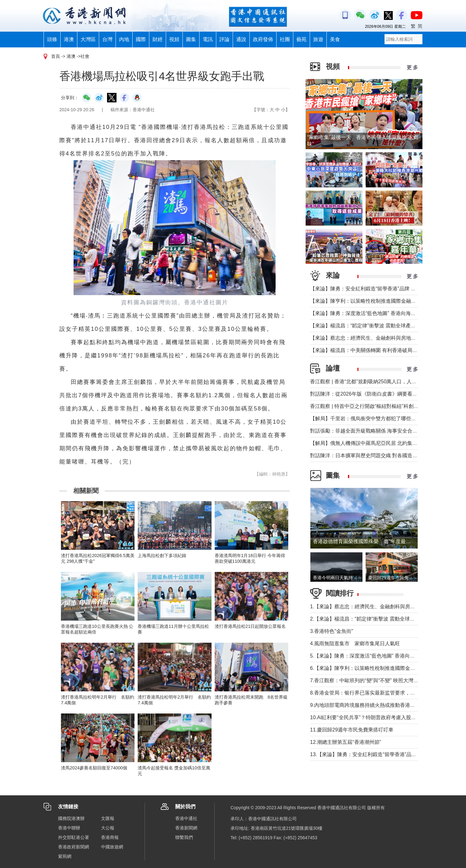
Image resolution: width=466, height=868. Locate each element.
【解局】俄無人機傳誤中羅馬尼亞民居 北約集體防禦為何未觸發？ (384, 443)
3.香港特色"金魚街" (332, 631)
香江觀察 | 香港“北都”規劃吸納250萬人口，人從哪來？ (371, 382)
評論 (224, 39)
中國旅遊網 (112, 847)
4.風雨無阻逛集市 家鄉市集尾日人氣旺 (355, 643)
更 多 (412, 67)
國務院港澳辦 (71, 818)
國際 (141, 39)
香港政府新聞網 (74, 847)
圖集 (191, 39)
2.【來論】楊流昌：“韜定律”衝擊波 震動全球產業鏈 (367, 619)
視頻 (174, 39)
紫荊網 (65, 856)
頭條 (52, 39)
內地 (124, 39)
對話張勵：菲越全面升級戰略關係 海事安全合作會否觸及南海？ (381, 431)
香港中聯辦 (69, 828)
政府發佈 (263, 39)
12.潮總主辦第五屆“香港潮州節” (346, 742)
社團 (285, 39)
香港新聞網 (186, 828)
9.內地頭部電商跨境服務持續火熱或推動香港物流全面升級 (375, 705)
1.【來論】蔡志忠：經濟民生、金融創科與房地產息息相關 (375, 607)
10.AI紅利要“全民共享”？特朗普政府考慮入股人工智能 (371, 717)
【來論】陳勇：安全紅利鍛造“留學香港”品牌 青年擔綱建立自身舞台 (386, 289)
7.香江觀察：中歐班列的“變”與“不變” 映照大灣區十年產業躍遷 (379, 680)
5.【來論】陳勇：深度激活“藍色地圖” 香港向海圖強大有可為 (378, 656)
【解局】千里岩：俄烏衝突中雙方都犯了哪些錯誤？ (368, 419)
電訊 (208, 39)
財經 (158, 39)
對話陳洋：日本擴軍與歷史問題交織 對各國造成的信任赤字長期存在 (386, 455)
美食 (335, 39)
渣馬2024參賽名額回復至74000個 (94, 768)
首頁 (56, 56)
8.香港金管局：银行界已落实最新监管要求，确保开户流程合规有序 (385, 693)
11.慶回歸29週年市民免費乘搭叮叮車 (352, 730)
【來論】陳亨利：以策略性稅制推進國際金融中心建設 (371, 301)
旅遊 (318, 39)
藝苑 (302, 39)
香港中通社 (186, 818)
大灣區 (88, 39)
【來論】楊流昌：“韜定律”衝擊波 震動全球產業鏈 (365, 326)
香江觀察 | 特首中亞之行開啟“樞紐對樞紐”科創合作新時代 (374, 406)
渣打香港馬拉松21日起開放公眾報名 (250, 626)
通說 (241, 39)
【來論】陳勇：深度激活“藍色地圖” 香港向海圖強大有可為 (376, 313)
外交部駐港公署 (74, 837)
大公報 (108, 828)
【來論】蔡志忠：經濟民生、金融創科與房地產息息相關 (373, 338)
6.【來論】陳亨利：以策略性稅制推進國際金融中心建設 (373, 668)
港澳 (69, 39)
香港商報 (110, 837)
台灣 (107, 39)
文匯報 (108, 818)
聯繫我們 (184, 837)
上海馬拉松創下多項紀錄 (162, 555)
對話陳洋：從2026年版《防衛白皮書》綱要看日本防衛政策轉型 (381, 394)
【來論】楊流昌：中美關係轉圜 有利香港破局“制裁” (368, 350)
